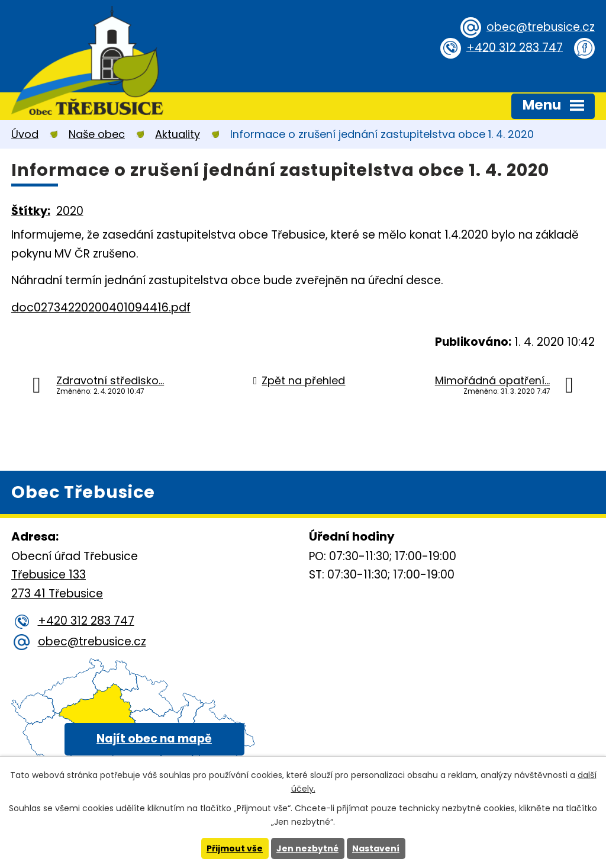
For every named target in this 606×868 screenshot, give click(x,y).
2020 (70, 211)
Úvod (25, 134)
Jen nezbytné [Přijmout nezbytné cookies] (307, 848)
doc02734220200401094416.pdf (101, 308)
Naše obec (97, 134)
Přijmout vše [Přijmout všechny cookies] (235, 848)
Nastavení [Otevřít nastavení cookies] (376, 848)
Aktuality (178, 134)
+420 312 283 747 (515, 47)
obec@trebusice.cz (541, 26)
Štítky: (31, 211)
